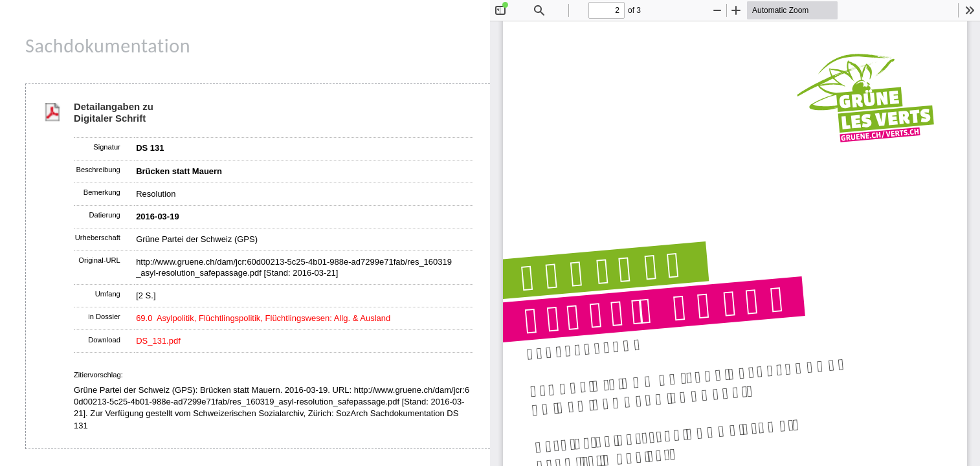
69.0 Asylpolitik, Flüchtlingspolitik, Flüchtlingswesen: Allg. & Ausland (263, 318)
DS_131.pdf (158, 341)
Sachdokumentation (108, 46)
